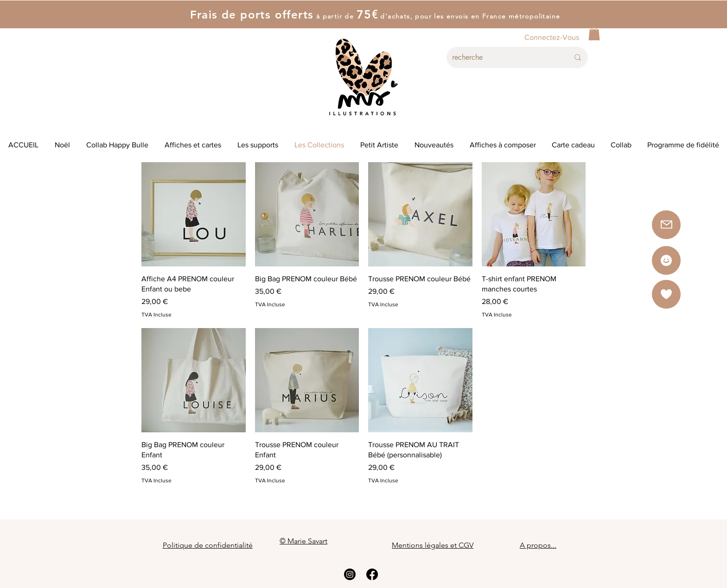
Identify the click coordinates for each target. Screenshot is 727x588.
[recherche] (504, 57)
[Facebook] (372, 574)
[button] (594, 33)
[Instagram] (350, 574)
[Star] (666, 260)
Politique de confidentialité (208, 545)
